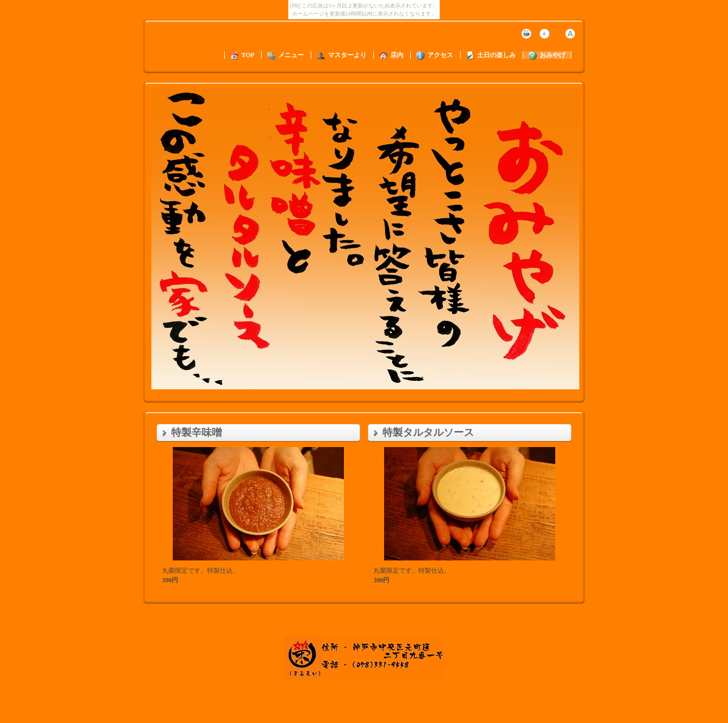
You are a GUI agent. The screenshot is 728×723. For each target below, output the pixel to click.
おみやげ (547, 55)
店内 (391, 55)
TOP (242, 55)
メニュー (285, 55)
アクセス (435, 55)
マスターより (342, 55)
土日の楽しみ (491, 55)
